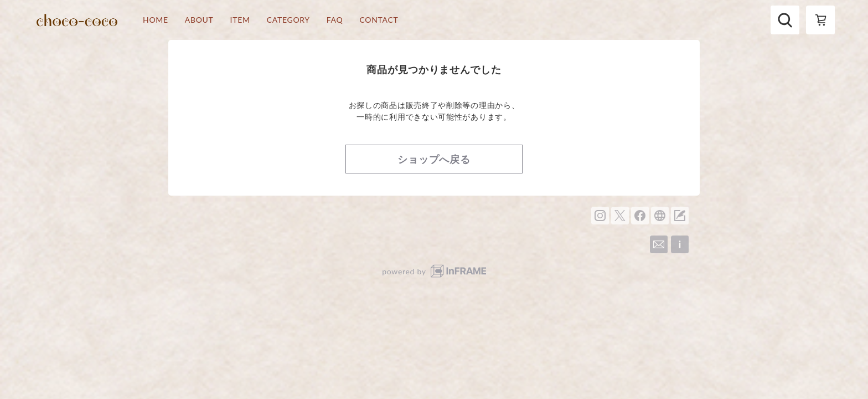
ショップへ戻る (434, 159)
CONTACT (379, 20)
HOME (156, 20)
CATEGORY (288, 20)
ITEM (240, 20)
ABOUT (199, 20)
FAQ (335, 20)
